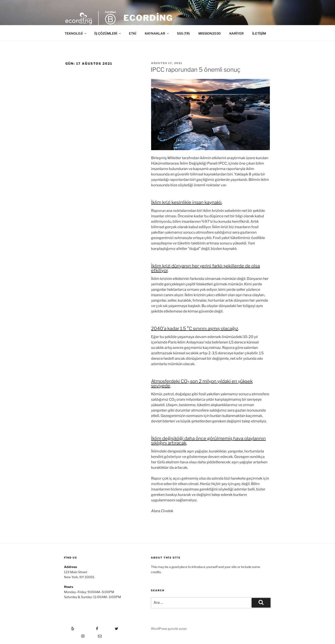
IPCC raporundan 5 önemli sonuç (195, 70)
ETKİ (133, 33)
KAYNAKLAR (157, 33)
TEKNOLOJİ (76, 33)
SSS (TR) (183, 33)
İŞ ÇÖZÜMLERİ (108, 33)
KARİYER (236, 33)
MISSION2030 (210, 33)
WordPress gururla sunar (169, 629)
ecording (148, 18)
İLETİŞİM (259, 33)
